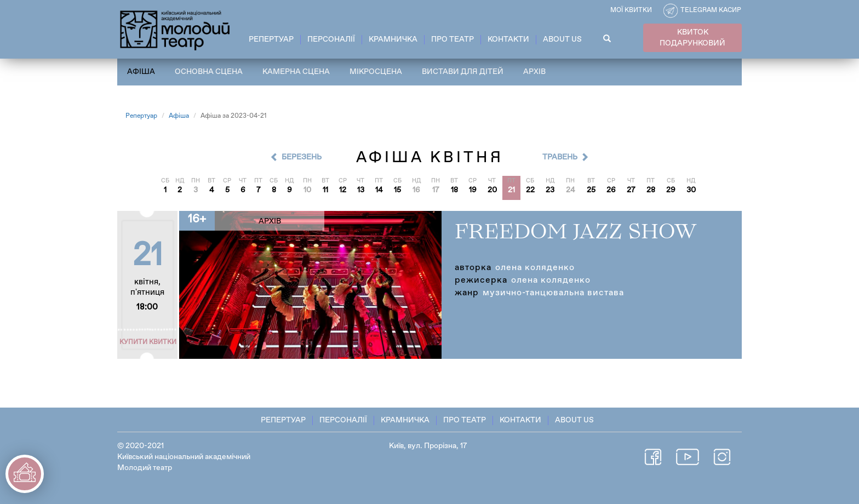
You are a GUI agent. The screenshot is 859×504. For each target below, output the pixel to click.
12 (343, 190)
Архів (534, 72)
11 (325, 190)
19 (473, 190)
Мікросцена (376, 72)
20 (492, 190)
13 (361, 190)
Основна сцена (209, 72)
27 (631, 190)
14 (379, 190)
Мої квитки (631, 10)
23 (550, 190)
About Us (562, 39)
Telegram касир (711, 10)
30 (691, 190)
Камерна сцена (296, 72)
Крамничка (393, 39)
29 (671, 190)
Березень (302, 157)
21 (511, 190)
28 (651, 190)
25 (591, 190)
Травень (560, 157)
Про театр (453, 39)
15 (397, 190)
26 (611, 190)
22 (530, 190)
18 (454, 190)
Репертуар (271, 39)
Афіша (141, 72)
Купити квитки (148, 342)
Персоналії (331, 39)
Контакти (508, 39)
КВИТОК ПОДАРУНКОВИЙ (692, 38)
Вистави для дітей (463, 72)
